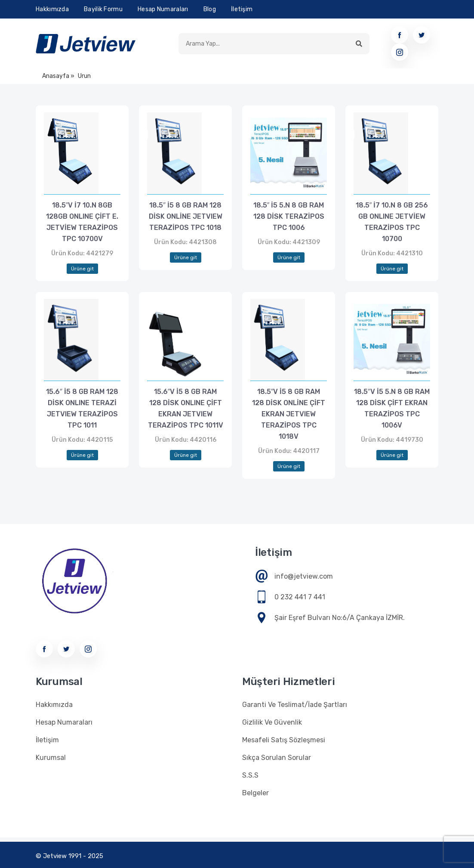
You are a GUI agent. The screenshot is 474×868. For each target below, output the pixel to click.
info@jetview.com (304, 576)
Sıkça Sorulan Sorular (277, 758)
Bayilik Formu (103, 9)
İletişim (242, 9)
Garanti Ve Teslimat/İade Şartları (295, 705)
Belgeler (255, 793)
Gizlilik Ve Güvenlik (272, 722)
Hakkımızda (52, 9)
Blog (210, 9)
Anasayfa (56, 76)
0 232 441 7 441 (300, 597)
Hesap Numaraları (163, 9)
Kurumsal (51, 758)
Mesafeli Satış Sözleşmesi (284, 740)
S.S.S (250, 775)
